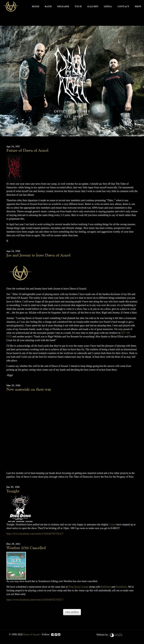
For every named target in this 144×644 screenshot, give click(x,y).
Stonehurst (121, 587)
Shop (138, 6)
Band (48, 6)
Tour (78, 6)
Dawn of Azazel (32, 635)
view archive (72, 612)
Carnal (112, 525)
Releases (63, 6)
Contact (123, 6)
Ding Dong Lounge (78, 587)
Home (36, 6)
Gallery (93, 6)
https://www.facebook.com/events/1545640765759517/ (35, 534)
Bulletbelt (106, 587)
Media (108, 6)
